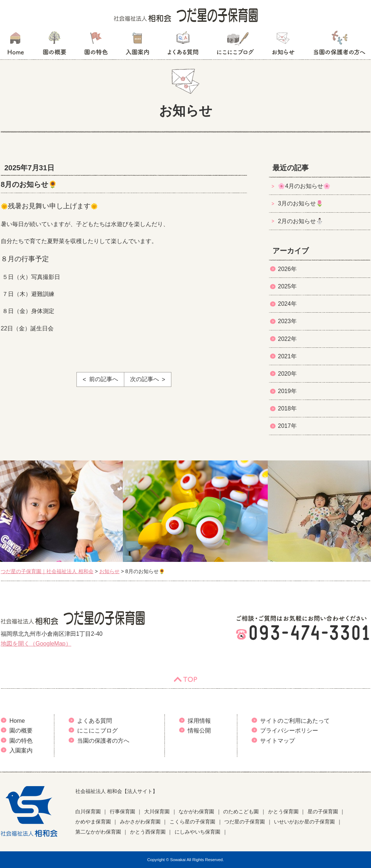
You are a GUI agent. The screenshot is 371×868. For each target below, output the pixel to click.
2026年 (287, 269)
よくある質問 (183, 45)
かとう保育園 (283, 811)
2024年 (287, 304)
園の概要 (55, 45)
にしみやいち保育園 (197, 832)
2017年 (287, 426)
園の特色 (96, 45)
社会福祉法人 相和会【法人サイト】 (117, 791)
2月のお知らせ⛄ (301, 221)
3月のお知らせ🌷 (301, 203)
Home (17, 721)
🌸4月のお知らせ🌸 (304, 186)
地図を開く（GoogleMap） (36, 644)
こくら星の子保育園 (192, 822)
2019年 (287, 391)
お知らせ (283, 45)
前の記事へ (104, 379)
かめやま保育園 (93, 822)
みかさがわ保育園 (140, 822)
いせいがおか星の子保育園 (304, 822)
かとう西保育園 (148, 832)
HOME (15, 45)
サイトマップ (278, 741)
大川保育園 (157, 811)
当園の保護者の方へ (339, 45)
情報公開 (199, 731)
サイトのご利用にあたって (295, 721)
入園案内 (137, 45)
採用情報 (199, 721)
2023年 (287, 321)
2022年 (287, 339)
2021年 (287, 356)
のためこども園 (241, 811)
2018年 (287, 408)
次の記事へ (145, 379)
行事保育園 (122, 811)
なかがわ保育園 (196, 811)
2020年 (287, 374)
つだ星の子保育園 (245, 822)
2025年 (287, 286)
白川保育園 (88, 811)
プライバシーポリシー (289, 731)
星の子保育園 (323, 811)
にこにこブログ (235, 45)
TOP (185, 679)
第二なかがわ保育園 (98, 832)
